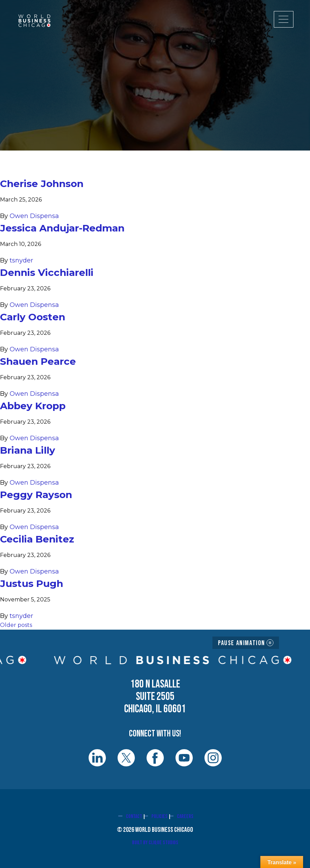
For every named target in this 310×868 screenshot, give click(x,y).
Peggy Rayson (36, 495)
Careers (185, 817)
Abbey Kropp (33, 406)
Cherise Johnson (42, 184)
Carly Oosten (33, 317)
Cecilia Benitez (37, 539)
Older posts (16, 625)
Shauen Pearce (38, 361)
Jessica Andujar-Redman (62, 228)
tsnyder (21, 260)
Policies (159, 817)
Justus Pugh (32, 583)
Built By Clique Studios (155, 843)
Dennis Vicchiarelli (47, 272)
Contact (134, 817)
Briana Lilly (28, 450)
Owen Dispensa (34, 216)
